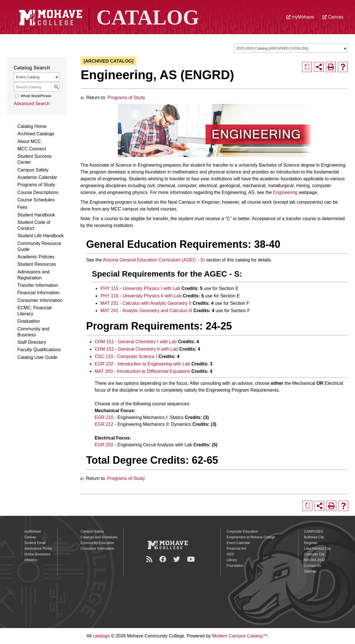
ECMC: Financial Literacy (34, 311)
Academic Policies (36, 257)
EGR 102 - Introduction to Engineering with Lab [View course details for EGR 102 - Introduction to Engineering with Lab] (142, 364)
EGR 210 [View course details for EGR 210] (104, 417)
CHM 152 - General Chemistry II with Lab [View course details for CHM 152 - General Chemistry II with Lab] (136, 349)
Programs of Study (36, 185)
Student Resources (37, 264)
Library (232, 560)
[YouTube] (192, 559)
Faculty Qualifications (39, 350)
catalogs (101, 636)
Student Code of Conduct (34, 225)
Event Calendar (238, 543)
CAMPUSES (314, 531)
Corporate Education (242, 531)
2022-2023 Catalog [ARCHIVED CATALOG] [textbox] (272, 48)
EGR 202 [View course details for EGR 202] (104, 445)
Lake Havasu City (317, 549)
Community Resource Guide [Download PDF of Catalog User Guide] (39, 246)
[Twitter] (177, 559)
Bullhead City (314, 537)
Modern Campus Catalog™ (240, 636)
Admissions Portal (38, 549)
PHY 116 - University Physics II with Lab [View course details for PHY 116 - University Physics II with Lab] (141, 296)
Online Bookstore (37, 554)
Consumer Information (40, 300)
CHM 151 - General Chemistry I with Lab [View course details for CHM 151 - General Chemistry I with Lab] (136, 342)
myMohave (300, 17)
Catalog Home (32, 126)
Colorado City (314, 554)
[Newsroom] (150, 559)
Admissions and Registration (33, 275)
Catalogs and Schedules (99, 537)
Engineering (285, 192)
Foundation (235, 566)
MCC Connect (32, 149)
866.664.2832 (314, 560)
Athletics (31, 560)
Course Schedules (36, 200)
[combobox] (291, 48)
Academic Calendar (37, 177)
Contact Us (312, 566)
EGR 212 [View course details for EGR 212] (104, 424)
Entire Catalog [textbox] (28, 77)
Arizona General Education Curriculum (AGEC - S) (154, 260)
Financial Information (39, 293)
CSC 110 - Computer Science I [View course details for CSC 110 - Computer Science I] (126, 356)
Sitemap (310, 571)
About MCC (29, 141)
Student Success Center (34, 159)
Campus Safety (33, 170)
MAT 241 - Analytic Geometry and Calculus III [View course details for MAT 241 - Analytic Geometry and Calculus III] (146, 311)
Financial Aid (236, 549)
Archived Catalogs (36, 134)
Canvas (333, 17)
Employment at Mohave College (251, 537)
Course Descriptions (38, 192)
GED (230, 554)
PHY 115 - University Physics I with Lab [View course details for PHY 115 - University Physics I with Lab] (140, 288)
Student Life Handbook (41, 236)
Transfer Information (38, 285)
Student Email (35, 543)
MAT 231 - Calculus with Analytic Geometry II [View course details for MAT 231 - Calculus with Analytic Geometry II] (146, 303)
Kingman (311, 543)
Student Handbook (36, 215)
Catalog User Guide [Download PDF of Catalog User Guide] (37, 357)
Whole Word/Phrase (36, 96)
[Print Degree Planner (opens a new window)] (307, 67)
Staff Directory (32, 342)
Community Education (97, 543)
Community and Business (33, 332)
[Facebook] (164, 559)
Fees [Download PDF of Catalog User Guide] (22, 207)
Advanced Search (32, 104)
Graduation (29, 321)
